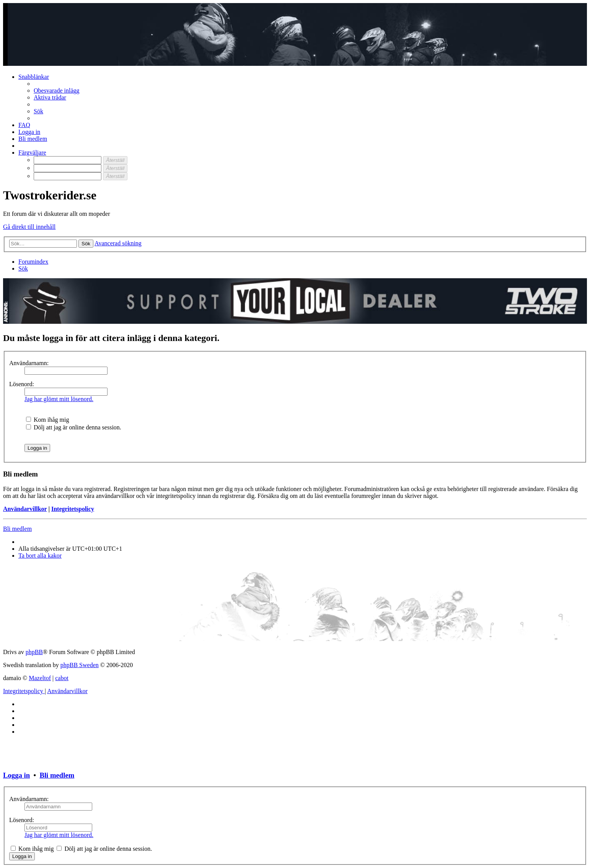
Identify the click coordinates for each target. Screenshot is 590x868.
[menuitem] (57, 91)
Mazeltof (40, 678)
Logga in (16, 775)
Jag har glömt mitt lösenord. (59, 399)
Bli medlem (17, 529)
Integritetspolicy (73, 509)
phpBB (34, 652)
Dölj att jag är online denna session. (74, 427)
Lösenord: (22, 384)
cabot (62, 678)
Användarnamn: (29, 363)
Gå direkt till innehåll (29, 227)
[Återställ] (115, 160)
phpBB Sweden (80, 665)
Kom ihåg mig (47, 420)
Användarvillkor (25, 509)
